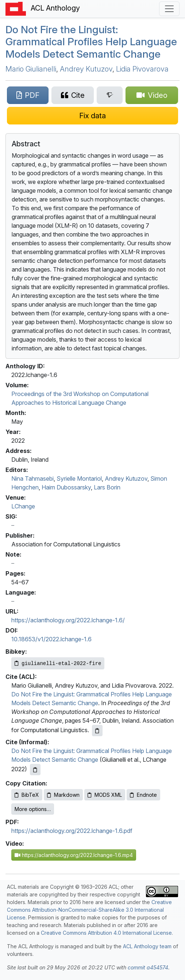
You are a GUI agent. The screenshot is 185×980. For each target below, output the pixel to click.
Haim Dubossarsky (66, 487)
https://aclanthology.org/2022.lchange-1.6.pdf (72, 831)
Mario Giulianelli (31, 69)
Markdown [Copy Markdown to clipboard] (63, 795)
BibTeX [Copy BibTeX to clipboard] (27, 795)
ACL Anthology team (147, 946)
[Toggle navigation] (169, 9)
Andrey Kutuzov (86, 69)
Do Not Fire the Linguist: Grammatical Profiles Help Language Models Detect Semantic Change (91, 42)
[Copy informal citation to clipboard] (35, 770)
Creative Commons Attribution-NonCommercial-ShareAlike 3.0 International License (89, 910)
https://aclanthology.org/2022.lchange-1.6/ (68, 620)
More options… (33, 809)
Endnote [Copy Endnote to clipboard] (143, 795)
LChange (23, 506)
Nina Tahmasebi (32, 479)
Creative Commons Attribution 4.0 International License (106, 933)
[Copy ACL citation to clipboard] (97, 731)
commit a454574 (148, 967)
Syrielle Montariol (79, 479)
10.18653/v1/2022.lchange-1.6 (51, 639)
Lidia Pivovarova (142, 69)
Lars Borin (107, 487)
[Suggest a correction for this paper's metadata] (92, 116)
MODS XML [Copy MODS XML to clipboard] (105, 795)
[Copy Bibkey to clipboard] (58, 663)
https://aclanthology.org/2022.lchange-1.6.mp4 (74, 855)
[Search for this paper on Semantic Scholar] (110, 95)
